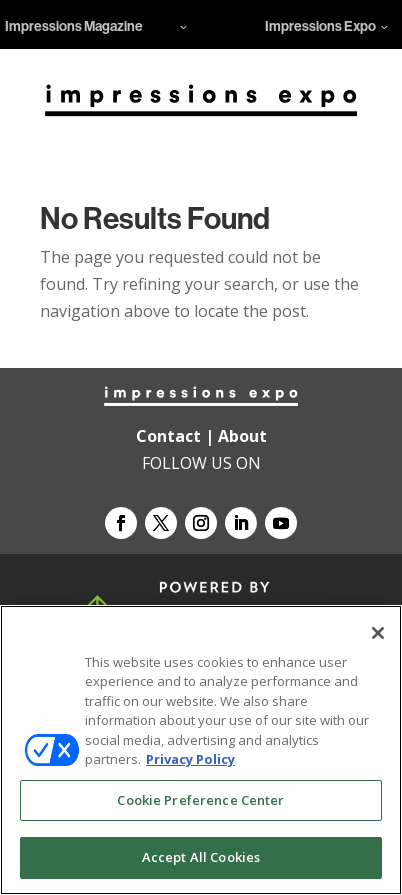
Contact (168, 436)
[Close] (378, 633)
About (242, 436)
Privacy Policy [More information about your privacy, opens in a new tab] (190, 759)
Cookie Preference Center (200, 800)
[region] (201, 750)
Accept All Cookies (201, 857)
